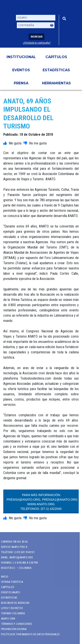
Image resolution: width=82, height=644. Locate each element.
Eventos (21, 70)
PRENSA (21, 83)
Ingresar (37, 37)
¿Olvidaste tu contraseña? (37, 43)
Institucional (21, 57)
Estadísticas (56, 70)
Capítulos (56, 57)
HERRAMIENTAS (56, 83)
